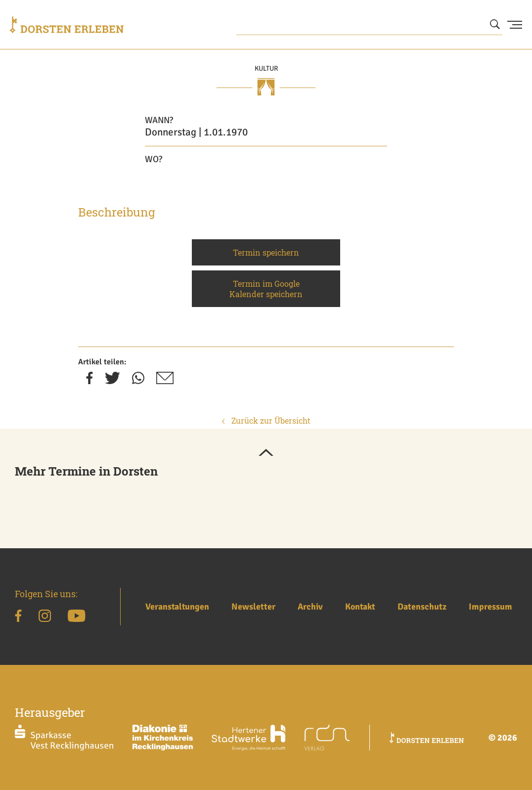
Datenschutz (422, 607)
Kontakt (360, 607)
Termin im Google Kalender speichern (266, 289)
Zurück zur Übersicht (266, 420)
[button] (266, 453)
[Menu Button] (515, 25)
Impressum (490, 607)
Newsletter (253, 607)
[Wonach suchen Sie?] (369, 25)
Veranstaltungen (177, 607)
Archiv (310, 607)
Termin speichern (266, 252)
